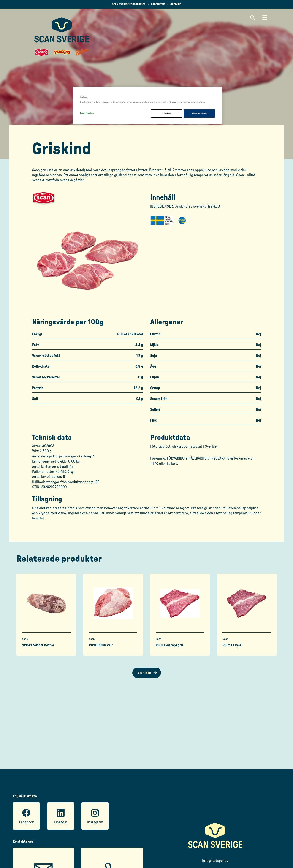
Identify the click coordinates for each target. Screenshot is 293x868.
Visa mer (145, 673)
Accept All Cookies (200, 113)
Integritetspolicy (215, 861)
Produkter (158, 4)
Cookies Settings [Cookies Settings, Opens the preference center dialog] (87, 113)
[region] (147, 105)
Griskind (176, 4)
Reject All (167, 113)
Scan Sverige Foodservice (129, 4)
